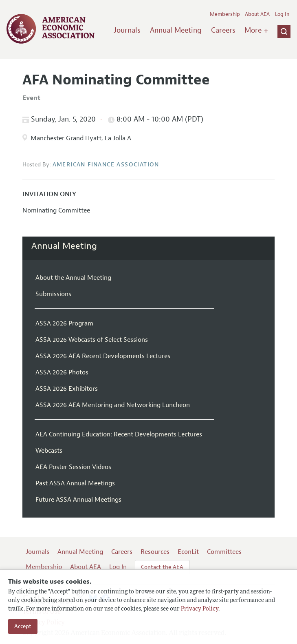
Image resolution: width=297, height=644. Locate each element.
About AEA (257, 14)
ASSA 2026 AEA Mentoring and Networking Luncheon (113, 405)
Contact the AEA (162, 567)
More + (256, 30)
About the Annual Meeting (73, 278)
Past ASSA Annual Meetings (75, 483)
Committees (224, 552)
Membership (225, 14)
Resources (155, 552)
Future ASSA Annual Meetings (78, 500)
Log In (282, 14)
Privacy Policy (200, 609)
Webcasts (49, 451)
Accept (23, 626)
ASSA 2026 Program (64, 323)
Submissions (53, 294)
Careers (223, 30)
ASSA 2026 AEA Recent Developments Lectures (103, 356)
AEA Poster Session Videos (73, 467)
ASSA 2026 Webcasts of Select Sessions (92, 340)
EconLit (188, 552)
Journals (127, 30)
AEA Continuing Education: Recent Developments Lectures (119, 434)
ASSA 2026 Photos (62, 372)
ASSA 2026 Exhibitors (67, 389)
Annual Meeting (176, 30)
